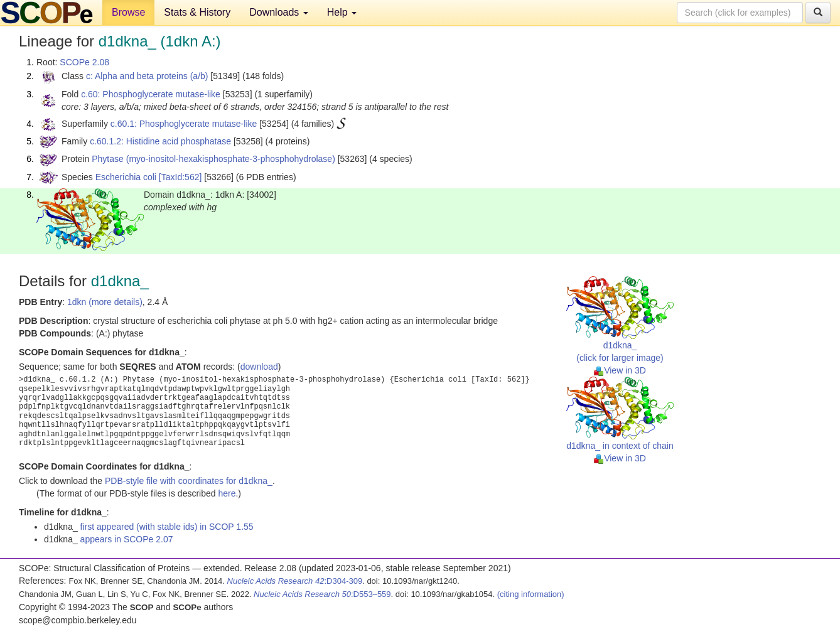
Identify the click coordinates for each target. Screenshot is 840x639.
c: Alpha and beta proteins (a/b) (147, 76)
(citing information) (531, 594)
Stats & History (197, 12)
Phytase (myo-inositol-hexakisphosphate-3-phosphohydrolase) (213, 159)
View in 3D (620, 370)
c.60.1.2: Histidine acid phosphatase (160, 141)
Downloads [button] (279, 12)
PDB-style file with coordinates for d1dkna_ (189, 481)
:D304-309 (295, 581)
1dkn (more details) (105, 302)
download (259, 367)
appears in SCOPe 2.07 (127, 539)
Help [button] (342, 12)
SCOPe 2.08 (84, 62)
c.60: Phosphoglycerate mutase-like (151, 94)
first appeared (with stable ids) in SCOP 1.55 (167, 527)
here (227, 493)
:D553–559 (322, 594)
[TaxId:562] (180, 177)
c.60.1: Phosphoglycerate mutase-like (184, 124)
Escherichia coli (126, 177)
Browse (128, 12)
